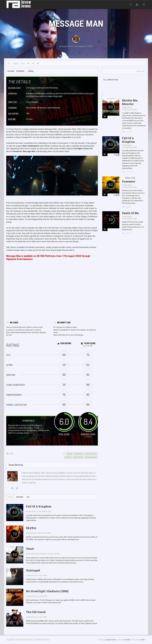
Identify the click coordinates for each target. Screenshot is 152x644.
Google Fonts (110, 640)
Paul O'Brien (78, 457)
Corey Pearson (91, 454)
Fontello (127, 640)
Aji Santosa (79, 454)
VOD (11, 454)
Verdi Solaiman (91, 457)
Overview (11, 71)
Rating (30, 71)
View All (141, 71)
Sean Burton (68, 46)
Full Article (20, 71)
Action (70, 454)
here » (143, 640)
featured (68, 457)
